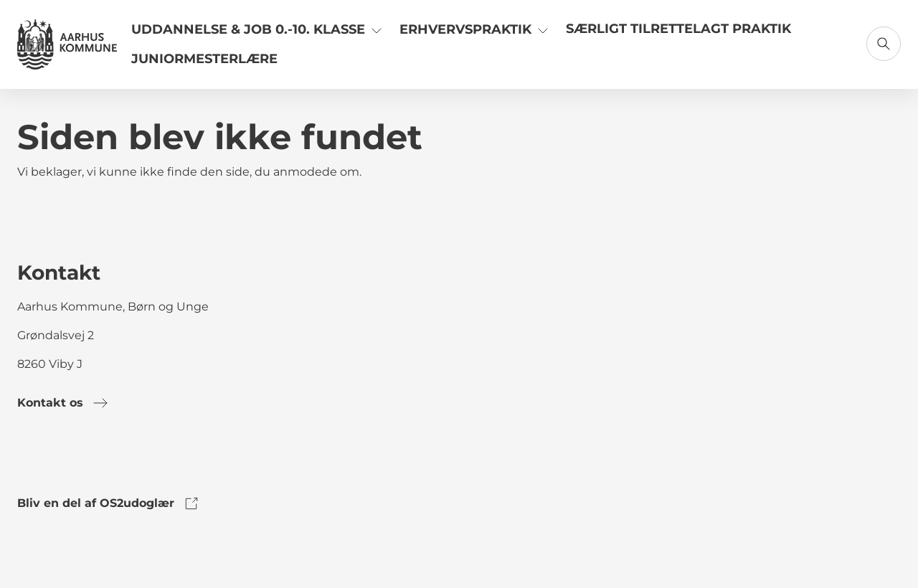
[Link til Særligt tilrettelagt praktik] (678, 35)
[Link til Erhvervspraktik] (475, 35)
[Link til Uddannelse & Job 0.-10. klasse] (258, 35)
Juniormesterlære (204, 59)
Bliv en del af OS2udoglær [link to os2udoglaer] (109, 503)
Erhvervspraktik (475, 29)
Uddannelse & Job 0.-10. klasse (258, 29)
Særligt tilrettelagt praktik (678, 29)
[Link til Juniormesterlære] (204, 65)
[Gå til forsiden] (67, 44)
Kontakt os (63, 403)
